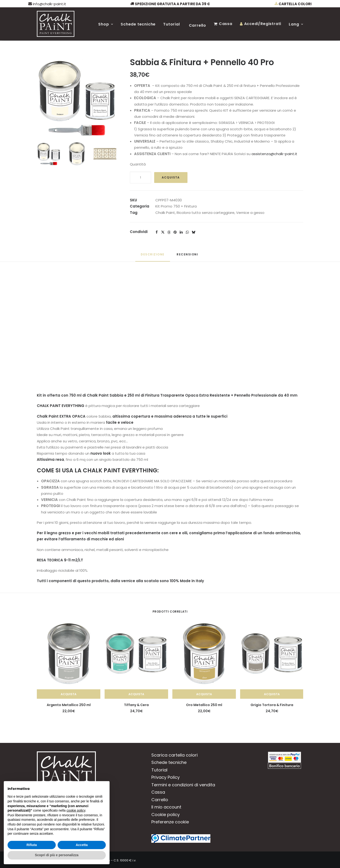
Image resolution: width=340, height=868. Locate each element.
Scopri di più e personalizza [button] (57, 855)
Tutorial (171, 24)
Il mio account (166, 807)
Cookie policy (166, 815)
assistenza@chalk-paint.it (274, 154)
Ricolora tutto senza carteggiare (206, 213)
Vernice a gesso (250, 213)
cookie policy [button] (76, 810)
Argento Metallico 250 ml (69, 705)
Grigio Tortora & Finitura (272, 705)
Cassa (226, 24)
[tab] (188, 256)
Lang (296, 24)
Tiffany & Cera (136, 705)
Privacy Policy (166, 777)
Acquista (171, 177)
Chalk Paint (165, 213)
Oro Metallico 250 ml (204, 705)
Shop (106, 24)
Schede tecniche (138, 24)
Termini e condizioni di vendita (183, 785)
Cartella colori (293, 4)
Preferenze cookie (170, 822)
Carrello (198, 25)
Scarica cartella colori (174, 755)
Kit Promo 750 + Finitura (176, 206)
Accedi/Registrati (263, 24)
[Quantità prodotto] (140, 178)
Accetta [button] (82, 845)
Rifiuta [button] (32, 845)
